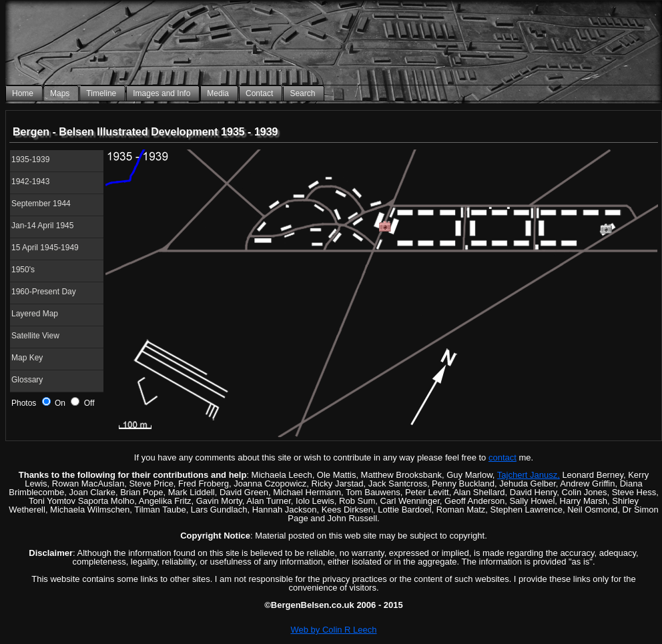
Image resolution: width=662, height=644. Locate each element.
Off (82, 403)
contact (503, 457)
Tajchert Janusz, (529, 475)
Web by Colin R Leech (333, 630)
